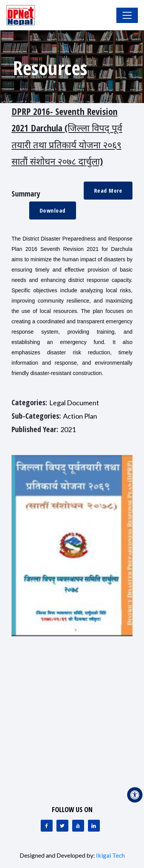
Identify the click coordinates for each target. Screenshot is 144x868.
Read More (108, 190)
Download (53, 210)
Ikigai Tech (110, 855)
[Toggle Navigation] (127, 15)
